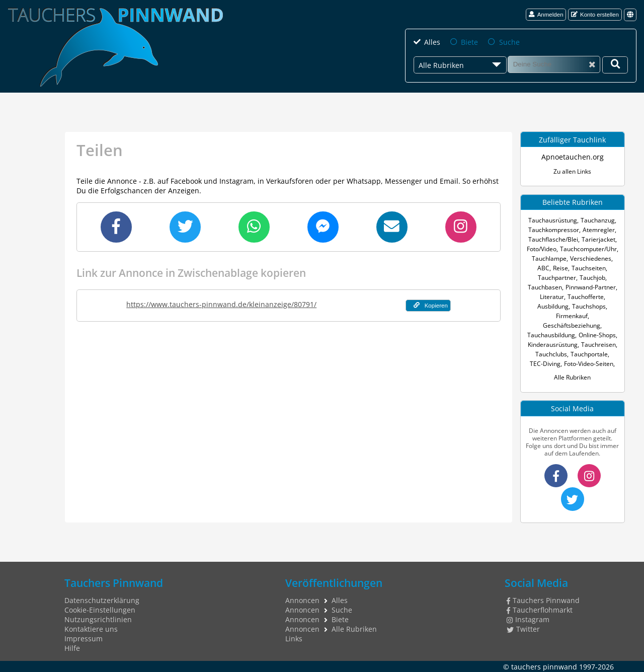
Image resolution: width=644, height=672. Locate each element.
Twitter (523, 629)
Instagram (528, 619)
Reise (560, 268)
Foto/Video (542, 249)
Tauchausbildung (551, 335)
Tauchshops (589, 306)
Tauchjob (592, 278)
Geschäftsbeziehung (572, 325)
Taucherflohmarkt (540, 610)
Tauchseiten (589, 268)
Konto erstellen (595, 14)
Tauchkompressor (554, 230)
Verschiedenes (591, 258)
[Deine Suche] (615, 65)
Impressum (84, 639)
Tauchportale (589, 354)
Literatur (552, 297)
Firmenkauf (572, 316)
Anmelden (546, 14)
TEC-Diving (545, 364)
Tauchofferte (586, 297)
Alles (432, 42)
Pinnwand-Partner (591, 287)
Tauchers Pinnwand (543, 600)
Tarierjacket (598, 239)
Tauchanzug (598, 220)
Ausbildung (553, 306)
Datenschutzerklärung (102, 600)
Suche (509, 42)
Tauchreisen (598, 345)
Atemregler (599, 230)
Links (294, 639)
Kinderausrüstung (553, 345)
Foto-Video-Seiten (589, 364)
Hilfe (72, 648)
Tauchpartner (557, 278)
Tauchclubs (551, 354)
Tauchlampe (549, 258)
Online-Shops (597, 335)
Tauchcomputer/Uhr (588, 249)
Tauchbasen (545, 287)
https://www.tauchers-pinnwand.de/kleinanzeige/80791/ (221, 304)
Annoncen (302, 600)
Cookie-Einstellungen (100, 610)
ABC (543, 268)
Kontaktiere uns (91, 629)
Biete (469, 42)
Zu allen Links (572, 171)
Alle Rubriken (572, 377)
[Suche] (554, 64)
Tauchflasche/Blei (553, 239)
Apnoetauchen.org (573, 157)
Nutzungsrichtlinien (98, 619)
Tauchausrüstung (553, 220)
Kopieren (431, 305)
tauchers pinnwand (544, 666)
